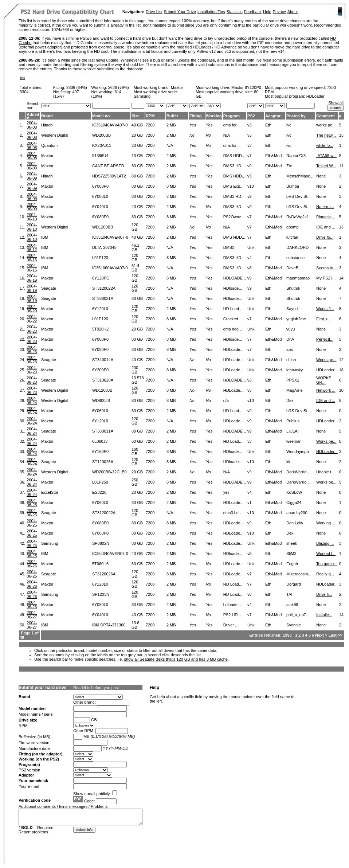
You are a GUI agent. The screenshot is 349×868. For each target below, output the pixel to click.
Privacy (279, 12)
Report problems (33, 832)
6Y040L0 (100, 207)
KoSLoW (294, 492)
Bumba (293, 186)
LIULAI (293, 431)
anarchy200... (299, 513)
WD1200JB (102, 390)
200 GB (135, 370)
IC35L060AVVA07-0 (110, 268)
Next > (321, 635)
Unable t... (325, 472)
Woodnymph (298, 451)
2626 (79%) (119, 87)
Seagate (49, 288)
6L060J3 (100, 441)
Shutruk (293, 288)
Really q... (325, 574)
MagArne (295, 390)
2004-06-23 (32, 329)
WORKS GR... (324, 380)
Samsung (50, 543)
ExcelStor (50, 492)
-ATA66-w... (326, 156)
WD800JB (101, 400)
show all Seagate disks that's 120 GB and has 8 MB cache (176, 659)
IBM (45, 237)
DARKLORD (297, 247)
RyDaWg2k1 (298, 217)
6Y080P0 (100, 186)
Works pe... (326, 360)
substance (295, 258)
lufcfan (292, 237)
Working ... (326, 523)
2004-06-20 (32, 309)
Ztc (289, 166)
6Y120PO (101, 278)
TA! (289, 594)
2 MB (171, 125)
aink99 (292, 605)
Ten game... (327, 564)
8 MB (171, 186)
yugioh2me (296, 319)
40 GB (137, 125)
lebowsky (295, 370)
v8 (250, 268)
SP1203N (101, 594)
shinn (291, 360)
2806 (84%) (77, 87)
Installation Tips (211, 12)
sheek (292, 543)
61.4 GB (135, 268)
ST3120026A (104, 574)
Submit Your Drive (180, 12)
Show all (336, 103)
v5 (250, 390)
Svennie (294, 625)
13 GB (137, 156)
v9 (250, 166)
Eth (268, 125)
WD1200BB (103, 227)
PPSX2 (293, 380)
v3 (250, 125)
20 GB (137, 135)
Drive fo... (325, 237)
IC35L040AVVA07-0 (110, 125)
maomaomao (298, 278)
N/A (170, 145)
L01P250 (100, 482)
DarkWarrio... (298, 472)
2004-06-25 (32, 503)
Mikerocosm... (299, 574)
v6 (250, 594)
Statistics (235, 12)
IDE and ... (326, 227)
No (192, 135)
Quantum (49, 145)
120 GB (135, 227)
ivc (22, 78)
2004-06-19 (32, 278)
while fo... (325, 145)
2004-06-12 (32, 247)
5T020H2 (100, 329)
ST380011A (103, 431)
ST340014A (103, 360)
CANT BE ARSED (108, 166)
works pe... (326, 125)
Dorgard (294, 584)
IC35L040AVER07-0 (110, 237)
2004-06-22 (32, 319)
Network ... (326, 390)
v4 (250, 258)
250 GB (135, 482)
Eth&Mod (273, 156)
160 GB (135, 451)
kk (288, 462)
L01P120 (100, 258)
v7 (250, 156)
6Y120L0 (100, 309)
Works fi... (325, 309)
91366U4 (100, 156)
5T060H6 (100, 564)
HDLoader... (327, 370)
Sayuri (292, 309)
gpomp (293, 227)
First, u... (324, 319)
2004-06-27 (32, 615)
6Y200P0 (100, 370)
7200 (150, 125)
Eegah (292, 564)
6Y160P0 (100, 451)
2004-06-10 (32, 217)
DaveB (292, 268)
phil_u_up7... (298, 615)
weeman (294, 441)
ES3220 (99, 492)
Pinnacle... (326, 217)
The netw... (326, 135)
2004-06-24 (32, 400)
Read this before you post (96, 688)
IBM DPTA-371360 (109, 625)
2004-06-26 (32, 564)
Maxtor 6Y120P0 (246, 87)
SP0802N (101, 543)
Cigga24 (294, 503)
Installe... (324, 615)
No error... (325, 207)
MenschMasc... (300, 176)
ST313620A (103, 380)
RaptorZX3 (296, 156)
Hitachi (47, 125)
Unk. (252, 247)
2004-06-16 (32, 258)
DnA (290, 339)
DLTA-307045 (104, 247)
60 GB (137, 411)
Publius (293, 421)
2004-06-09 (32, 166)
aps (290, 349)
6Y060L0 (100, 411)
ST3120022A (104, 288)
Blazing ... (325, 543)
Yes (193, 125)
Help (267, 12)
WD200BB (101, 135)
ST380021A (103, 298)
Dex (290, 400)
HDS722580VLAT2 (109, 176)
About (293, 12)
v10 (251, 186)
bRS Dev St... (299, 196)
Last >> (335, 635)
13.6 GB (135, 625)
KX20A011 (102, 145)
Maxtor (177, 87)
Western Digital (55, 135)
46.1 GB (135, 247)
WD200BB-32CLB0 (109, 472)
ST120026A (103, 462)
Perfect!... (325, 339)
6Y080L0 (100, 196)
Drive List (154, 12)
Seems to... (326, 268)
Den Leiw (295, 523)
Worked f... (326, 554)
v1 (250, 503)
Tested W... (326, 166)
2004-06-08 (32, 125)
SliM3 (291, 554)
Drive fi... (324, 594)
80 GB (137, 166)
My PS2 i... (326, 278)
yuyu (291, 329)
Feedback (253, 12)
